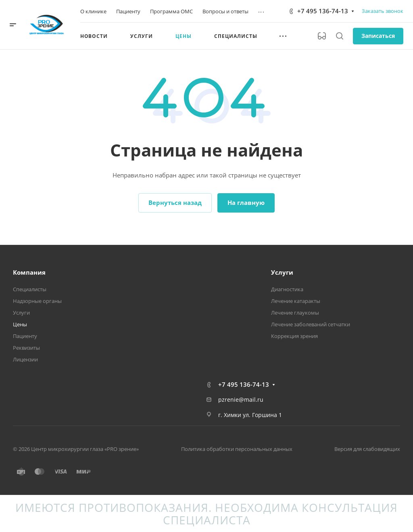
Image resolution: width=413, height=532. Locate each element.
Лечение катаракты (296, 301)
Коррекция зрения (294, 336)
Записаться (378, 36)
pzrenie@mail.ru (241, 400)
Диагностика (287, 289)
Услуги (21, 313)
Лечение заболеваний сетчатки (311, 324)
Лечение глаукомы (295, 313)
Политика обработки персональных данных (237, 449)
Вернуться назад (175, 202)
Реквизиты (26, 348)
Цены (20, 324)
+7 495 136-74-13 (323, 11)
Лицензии (25, 359)
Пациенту (25, 336)
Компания (29, 272)
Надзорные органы (37, 301)
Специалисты (30, 289)
